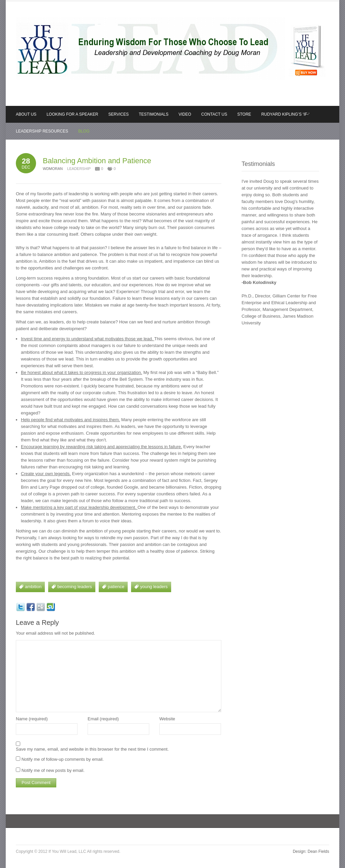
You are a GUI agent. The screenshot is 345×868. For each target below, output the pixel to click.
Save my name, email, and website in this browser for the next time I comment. (92, 749)
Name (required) (32, 719)
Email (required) (103, 719)
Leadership (79, 169)
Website (167, 719)
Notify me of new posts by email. (53, 770)
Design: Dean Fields (311, 851)
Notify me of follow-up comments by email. (63, 759)
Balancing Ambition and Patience (97, 161)
